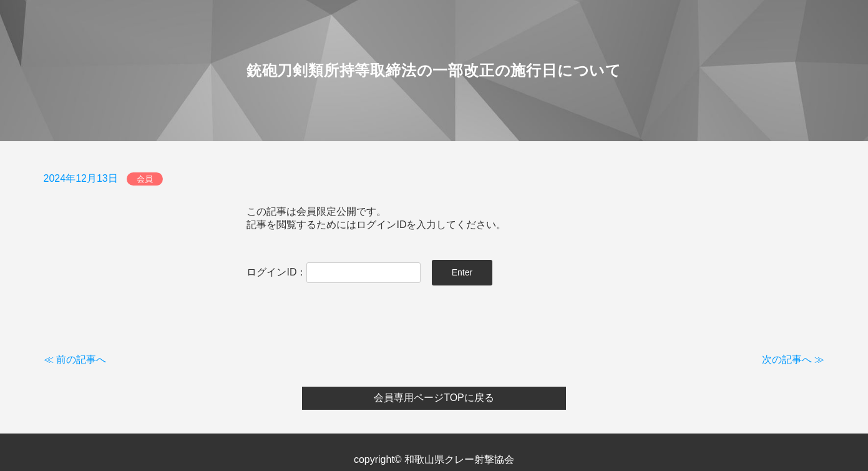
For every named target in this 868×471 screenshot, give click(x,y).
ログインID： (334, 272)
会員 (145, 179)
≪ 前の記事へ (75, 359)
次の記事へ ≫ (793, 359)
